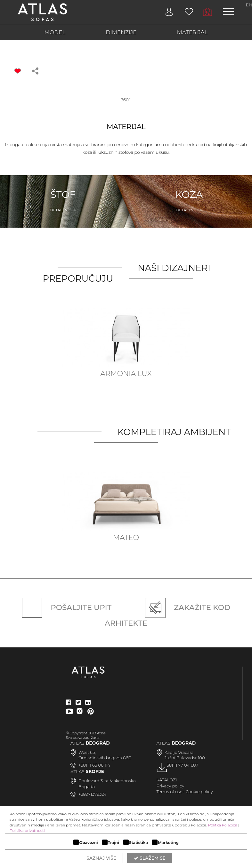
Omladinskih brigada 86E (105, 758)
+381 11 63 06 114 (94, 765)
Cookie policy (199, 792)
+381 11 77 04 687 (182, 765)
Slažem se (150, 858)
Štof (63, 201)
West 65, (87, 752)
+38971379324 (93, 794)
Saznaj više (101, 858)
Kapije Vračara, (180, 752)
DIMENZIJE (121, 32)
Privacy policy (171, 786)
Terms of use (170, 792)
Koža (189, 201)
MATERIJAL (192, 32)
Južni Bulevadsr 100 (185, 758)
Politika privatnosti (27, 830)
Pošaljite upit (67, 607)
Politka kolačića (223, 825)
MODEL (55, 32)
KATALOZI (167, 780)
